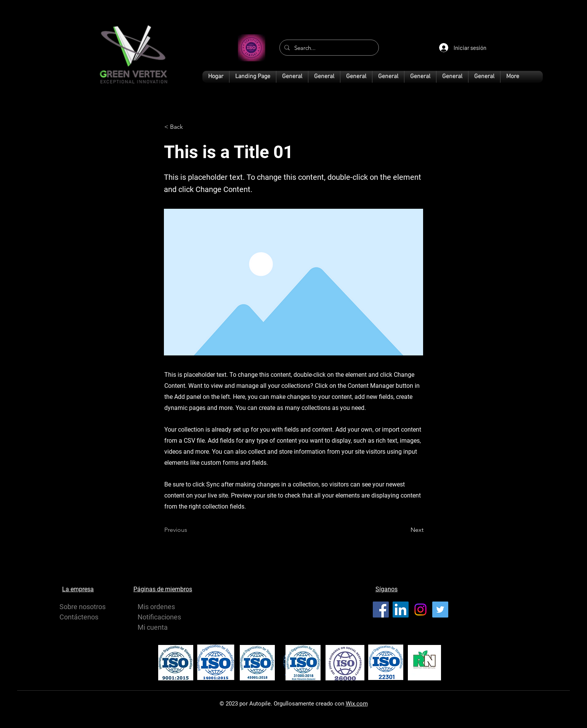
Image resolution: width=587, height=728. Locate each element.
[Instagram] (420, 610)
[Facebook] (381, 610)
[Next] (404, 530)
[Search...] (328, 48)
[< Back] (189, 127)
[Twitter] (440, 610)
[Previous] (189, 530)
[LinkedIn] (401, 610)
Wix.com (357, 704)
